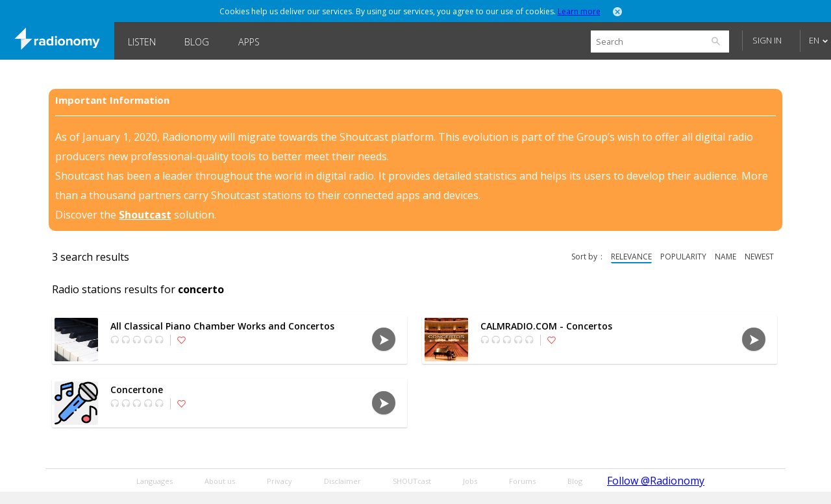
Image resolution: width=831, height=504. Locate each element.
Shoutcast (145, 215)
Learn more (579, 11)
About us (220, 481)
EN (814, 40)
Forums (522, 481)
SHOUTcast (412, 481)
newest (759, 257)
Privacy (279, 481)
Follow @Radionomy (656, 481)
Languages (155, 481)
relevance (631, 257)
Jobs (470, 481)
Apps (249, 42)
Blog (197, 42)
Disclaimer (342, 481)
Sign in (767, 40)
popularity (683, 257)
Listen (142, 42)
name (726, 257)
